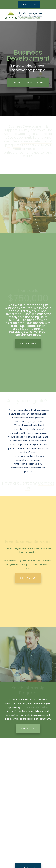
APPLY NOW (29, 5)
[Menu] (51, 15)
